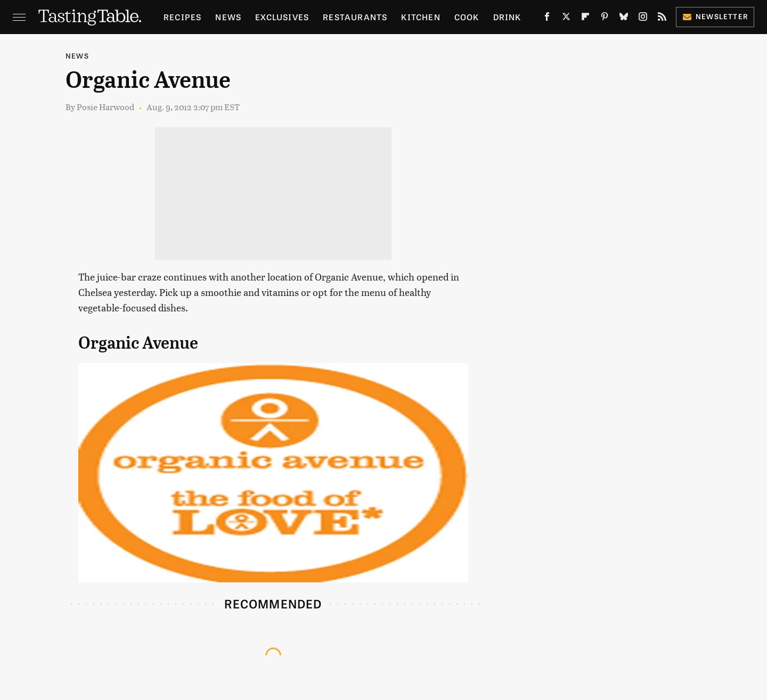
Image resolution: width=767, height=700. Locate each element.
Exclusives (282, 17)
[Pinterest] (605, 19)
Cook (467, 17)
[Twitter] (566, 19)
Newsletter (715, 16)
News (228, 17)
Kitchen (421, 17)
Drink (507, 17)
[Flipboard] (585, 19)
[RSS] (662, 19)
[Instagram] (643, 19)
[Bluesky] (624, 19)
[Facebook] (547, 19)
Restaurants (355, 17)
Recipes (182, 17)
